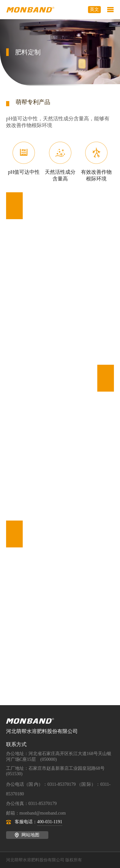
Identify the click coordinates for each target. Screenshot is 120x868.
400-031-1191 (50, 822)
